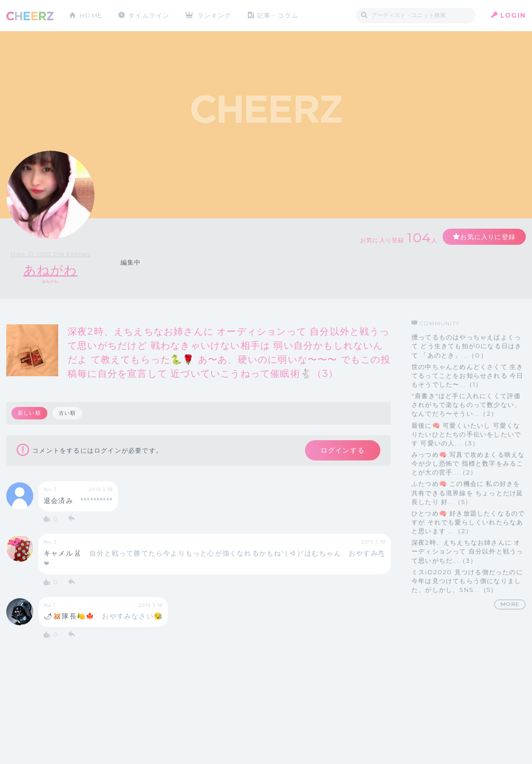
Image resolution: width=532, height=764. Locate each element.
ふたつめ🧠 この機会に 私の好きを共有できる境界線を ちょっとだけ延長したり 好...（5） (467, 492)
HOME (91, 15)
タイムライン (149, 15)
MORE (510, 604)
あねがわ (51, 270)
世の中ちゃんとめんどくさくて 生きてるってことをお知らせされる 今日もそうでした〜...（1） (467, 376)
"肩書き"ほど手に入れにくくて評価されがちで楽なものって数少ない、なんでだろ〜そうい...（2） (466, 405)
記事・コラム (278, 15)
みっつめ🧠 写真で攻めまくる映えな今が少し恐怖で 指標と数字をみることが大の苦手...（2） (468, 463)
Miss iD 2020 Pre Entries (50, 254)
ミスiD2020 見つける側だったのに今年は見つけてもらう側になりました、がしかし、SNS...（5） (467, 581)
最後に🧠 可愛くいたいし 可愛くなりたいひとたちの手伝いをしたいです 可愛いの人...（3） (466, 434)
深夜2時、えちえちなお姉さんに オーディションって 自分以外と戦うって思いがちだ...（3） (467, 551)
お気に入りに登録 (488, 237)
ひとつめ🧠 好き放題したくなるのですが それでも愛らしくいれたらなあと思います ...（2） (468, 522)
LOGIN (513, 15)
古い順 (68, 413)
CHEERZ (30, 16)
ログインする (343, 450)
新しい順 (29, 413)
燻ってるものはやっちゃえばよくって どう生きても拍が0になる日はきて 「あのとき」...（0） (467, 346)
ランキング (215, 15)
